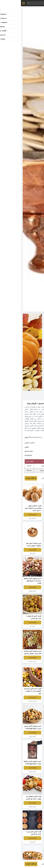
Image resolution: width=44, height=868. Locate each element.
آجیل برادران (33, 807)
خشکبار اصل (11, 518)
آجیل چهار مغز (33, 699)
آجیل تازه (11, 626)
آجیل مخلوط (33, 589)
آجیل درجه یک (11, 701)
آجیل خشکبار (33, 516)
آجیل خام (11, 554)
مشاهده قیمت (33, 512)
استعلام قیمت (10, 478)
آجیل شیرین (11, 736)
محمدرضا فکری (26, 478)
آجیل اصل (11, 842)
